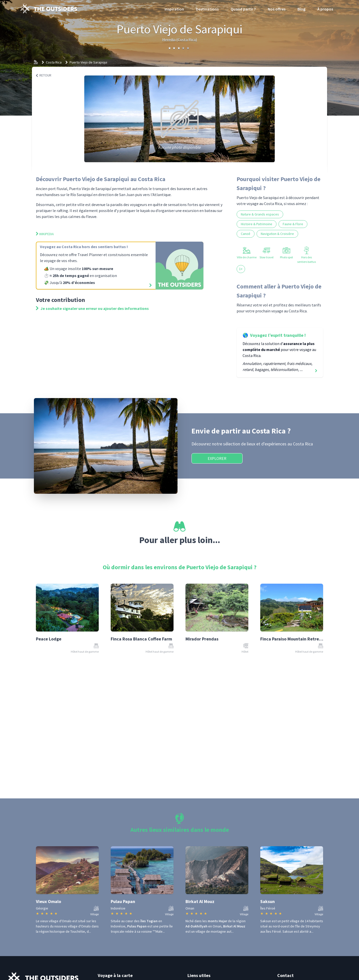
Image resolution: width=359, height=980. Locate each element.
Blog (301, 9)
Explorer (217, 458)
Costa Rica (54, 62)
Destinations (207, 9)
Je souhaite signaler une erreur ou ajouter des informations (92, 308)
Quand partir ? (243, 9)
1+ (241, 269)
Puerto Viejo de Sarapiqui (88, 62)
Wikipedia (45, 234)
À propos (325, 9)
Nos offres (277, 9)
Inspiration (174, 9)
